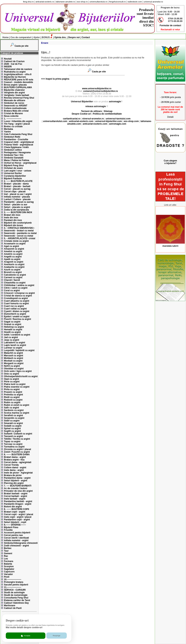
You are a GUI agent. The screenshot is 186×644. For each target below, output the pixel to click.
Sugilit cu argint (12, 431)
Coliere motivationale (15, 108)
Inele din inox (11, 218)
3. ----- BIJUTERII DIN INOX (18, 212)
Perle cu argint (12, 382)
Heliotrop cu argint (14, 327)
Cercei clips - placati (15, 192)
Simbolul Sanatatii (14, 158)
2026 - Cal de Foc (13, 64)
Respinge (57, 636)
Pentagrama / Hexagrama (17, 152)
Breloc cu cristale (13, 126)
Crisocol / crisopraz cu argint (19, 293)
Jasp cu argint (11, 340)
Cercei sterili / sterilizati (16, 538)
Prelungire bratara (13, 582)
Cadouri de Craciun (14, 61)
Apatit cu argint (12, 259)
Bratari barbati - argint (16, 494)
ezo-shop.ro (82, 2)
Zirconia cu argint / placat (17, 449)
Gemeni (8, 553)
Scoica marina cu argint (16, 413)
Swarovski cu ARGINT (16, 106)
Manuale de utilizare (15, 100)
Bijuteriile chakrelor (14, 90)
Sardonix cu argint (14, 410)
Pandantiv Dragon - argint (18, 504)
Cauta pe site (21, 46)
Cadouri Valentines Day (16, 603)
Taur (6, 551)
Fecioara (8, 561)
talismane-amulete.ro (66, 2)
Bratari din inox (12, 215)
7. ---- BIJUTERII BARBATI (18, 486)
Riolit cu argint (12, 397)
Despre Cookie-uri (81, 114)
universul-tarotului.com (118, 119)
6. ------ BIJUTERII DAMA (17, 455)
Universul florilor (13, 173)
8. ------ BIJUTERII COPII (16, 509)
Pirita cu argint (12, 389)
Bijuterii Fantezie (13, 179)
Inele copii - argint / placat (18, 517)
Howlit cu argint (12, 332)
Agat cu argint (11, 246)
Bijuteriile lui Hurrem (15, 77)
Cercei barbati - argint (15, 496)
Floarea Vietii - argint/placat (19, 145)
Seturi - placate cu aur (16, 205)
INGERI (8, 67)
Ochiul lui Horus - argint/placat (20, 163)
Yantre (7, 132)
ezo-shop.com (131, 121)
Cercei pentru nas (13, 535)
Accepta (26, 636)
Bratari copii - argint (15, 512)
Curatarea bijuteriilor (15, 176)
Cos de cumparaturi (21, 37)
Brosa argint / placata (15, 85)
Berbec (8, 548)
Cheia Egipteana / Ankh (16, 147)
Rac (6, 556)
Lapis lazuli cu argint (15, 345)
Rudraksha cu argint (15, 72)
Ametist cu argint (13, 251)
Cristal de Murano (13, 113)
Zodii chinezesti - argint (16, 546)
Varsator (8, 574)
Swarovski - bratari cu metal (19, 231)
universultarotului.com (55, 121)
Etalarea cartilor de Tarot (17, 600)
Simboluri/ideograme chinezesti (21, 543)
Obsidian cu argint (14, 369)
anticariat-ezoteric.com (81, 121)
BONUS (46, 37)
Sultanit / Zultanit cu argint (18, 434)
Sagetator (9, 569)
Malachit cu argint (13, 353)
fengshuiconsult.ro (117, 2)
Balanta (8, 564)
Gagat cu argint (12, 322)
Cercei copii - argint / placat (19, 514)
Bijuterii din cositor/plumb (18, 223)
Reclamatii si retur (170, 30)
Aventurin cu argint (14, 264)
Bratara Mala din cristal (16, 111)
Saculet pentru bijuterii (16, 585)
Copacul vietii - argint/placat (19, 142)
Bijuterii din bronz (13, 225)
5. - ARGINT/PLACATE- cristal (20, 238)
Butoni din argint (13, 507)
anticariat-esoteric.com (95, 124)
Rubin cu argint (12, 402)
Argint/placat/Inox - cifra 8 (18, 74)
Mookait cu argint (13, 361)
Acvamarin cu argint (15, 244)
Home (5, 37)
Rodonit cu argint (13, 400)
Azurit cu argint (12, 270)
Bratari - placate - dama (16, 184)
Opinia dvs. (60, 37)
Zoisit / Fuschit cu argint (17, 452)
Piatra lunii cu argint (15, 384)
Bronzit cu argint (13, 272)
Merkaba (8, 129)
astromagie (115, 102)
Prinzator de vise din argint (18, 491)
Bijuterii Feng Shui (14, 166)
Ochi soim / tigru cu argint (18, 371)
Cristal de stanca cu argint (18, 296)
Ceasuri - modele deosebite (18, 82)
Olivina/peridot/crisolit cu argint (21, 376)
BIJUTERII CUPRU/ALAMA (18, 87)
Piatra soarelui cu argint (17, 387)
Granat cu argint (13, 324)
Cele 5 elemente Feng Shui (18, 134)
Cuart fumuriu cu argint (16, 303)
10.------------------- (13, 579)
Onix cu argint (11, 374)
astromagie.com (118, 124)
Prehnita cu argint (13, 395)
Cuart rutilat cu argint (15, 309)
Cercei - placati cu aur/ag (17, 189)
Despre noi (74, 37)
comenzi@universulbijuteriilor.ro (100, 91)
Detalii (170, 117)
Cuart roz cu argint (14, 306)
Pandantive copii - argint (17, 520)
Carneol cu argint (13, 277)
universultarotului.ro (98, 2)
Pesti (7, 577)
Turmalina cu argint (14, 447)
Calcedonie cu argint (15, 275)
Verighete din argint (14, 93)
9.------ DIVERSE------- (15, 525)
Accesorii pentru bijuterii (17, 533)
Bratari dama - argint (15, 457)
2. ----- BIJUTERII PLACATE (18, 181)
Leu (6, 559)
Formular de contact (170, 25)
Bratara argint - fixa (14, 460)
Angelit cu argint (13, 257)
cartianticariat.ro (72, 119)
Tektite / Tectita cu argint (17, 439)
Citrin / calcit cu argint (16, 288)
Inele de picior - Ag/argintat (18, 473)
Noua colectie (11, 116)
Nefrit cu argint (12, 366)
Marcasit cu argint (13, 356)
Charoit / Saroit (12, 280)
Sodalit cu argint (13, 426)
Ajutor (37, 37)
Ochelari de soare (13, 168)
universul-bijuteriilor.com (109, 121)
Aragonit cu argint (13, 262)
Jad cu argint (11, 337)
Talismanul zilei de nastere (18, 69)
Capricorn (9, 572)
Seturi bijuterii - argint (16, 481)
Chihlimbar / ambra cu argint (19, 285)
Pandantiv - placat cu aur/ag (19, 202)
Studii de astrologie (14, 592)
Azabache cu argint (14, 267)
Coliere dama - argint (15, 468)
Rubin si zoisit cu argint (16, 405)
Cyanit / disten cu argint (17, 311)
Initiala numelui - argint (16, 540)
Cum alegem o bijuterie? (170, 162)
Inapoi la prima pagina (57, 79)
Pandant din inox (13, 220)
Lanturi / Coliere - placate (17, 199)
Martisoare (10, 606)
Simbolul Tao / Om (14, 155)
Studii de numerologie (16, 595)
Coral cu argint (12, 290)
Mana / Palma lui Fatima (16, 160)
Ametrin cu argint (13, 254)
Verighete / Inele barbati (16, 95)
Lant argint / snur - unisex (18, 171)
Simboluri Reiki (12, 137)
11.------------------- (13, 587)
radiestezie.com (135, 2)
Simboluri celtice (13, 150)
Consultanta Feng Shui (16, 598)
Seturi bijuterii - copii (15, 522)
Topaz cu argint (12, 441)
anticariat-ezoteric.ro (45, 2)
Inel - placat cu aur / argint (18, 194)
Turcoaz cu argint (13, 444)
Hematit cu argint (13, 330)
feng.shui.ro (28, 2)
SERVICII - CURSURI (15, 590)
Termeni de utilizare (92, 111)
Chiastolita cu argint (15, 283)
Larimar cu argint (13, 348)
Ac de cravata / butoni (16, 488)
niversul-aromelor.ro (93, 119)
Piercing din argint (14, 483)
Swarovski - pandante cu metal (20, 233)
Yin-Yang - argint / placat (17, 124)
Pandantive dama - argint (17, 478)
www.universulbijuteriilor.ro (97, 89)
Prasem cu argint (13, 392)
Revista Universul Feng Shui (19, 98)
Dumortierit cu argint (15, 314)
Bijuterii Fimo (11, 527)
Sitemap (108, 111)
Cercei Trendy (11, 465)
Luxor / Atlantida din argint (18, 121)
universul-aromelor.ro (153, 2)
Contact (86, 37)
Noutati (8, 59)
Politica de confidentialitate (107, 114)
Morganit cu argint (14, 363)
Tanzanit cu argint (13, 436)
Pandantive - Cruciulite (16, 139)
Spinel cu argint (12, 428)
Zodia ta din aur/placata (16, 210)
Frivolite (8, 530)
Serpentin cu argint (14, 418)
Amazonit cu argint (14, 249)
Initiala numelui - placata (17, 197)
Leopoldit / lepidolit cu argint (19, 350)
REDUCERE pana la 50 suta (19, 80)
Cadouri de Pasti (13, 608)
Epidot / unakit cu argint (17, 317)
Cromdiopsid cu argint (16, 298)
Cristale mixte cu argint (16, 241)
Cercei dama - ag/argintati (18, 462)
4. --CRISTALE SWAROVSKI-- (19, 228)
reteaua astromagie (96, 106)
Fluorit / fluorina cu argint (17, 319)
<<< (43, 79)
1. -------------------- (13, 119)
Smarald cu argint (13, 423)
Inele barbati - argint (15, 499)
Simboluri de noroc (14, 103)
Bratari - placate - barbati (17, 186)
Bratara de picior (13, 475)
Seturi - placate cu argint (17, 207)
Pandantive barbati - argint (18, 501)
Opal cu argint (11, 379)
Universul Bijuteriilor (82, 102)
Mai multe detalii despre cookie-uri (24, 627)
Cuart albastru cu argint (16, 301)
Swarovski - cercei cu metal (19, 236)
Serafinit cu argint (13, 415)
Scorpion (9, 566)
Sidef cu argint (12, 421)
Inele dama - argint (14, 470)
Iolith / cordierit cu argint (17, 335)
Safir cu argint (11, 408)
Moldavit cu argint (13, 358)
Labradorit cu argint (14, 343)
